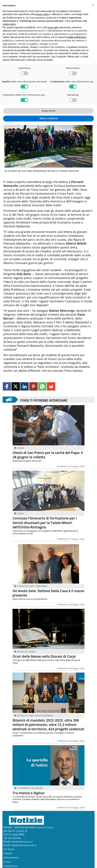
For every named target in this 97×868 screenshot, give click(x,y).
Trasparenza (10, 866)
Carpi (31, 586)
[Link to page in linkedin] (24, 386)
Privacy (7, 862)
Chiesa (20, 448)
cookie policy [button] (9, 24)
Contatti (8, 853)
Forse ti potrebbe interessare (44, 400)
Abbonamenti (11, 858)
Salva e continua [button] (48, 118)
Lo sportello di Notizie (30, 788)
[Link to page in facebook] (7, 386)
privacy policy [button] (42, 14)
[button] (93, 5)
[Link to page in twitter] (16, 386)
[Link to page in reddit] (51, 386)
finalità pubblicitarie (77, 37)
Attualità (22, 586)
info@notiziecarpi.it (22, 842)
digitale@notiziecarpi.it (24, 845)
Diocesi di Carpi (45, 827)
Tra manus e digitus (28, 793)
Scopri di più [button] (49, 111)
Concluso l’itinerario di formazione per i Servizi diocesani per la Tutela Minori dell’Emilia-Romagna (45, 523)
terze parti (53, 27)
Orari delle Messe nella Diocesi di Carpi (44, 656)
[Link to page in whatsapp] (42, 386)
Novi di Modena (44, 716)
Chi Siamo (9, 849)
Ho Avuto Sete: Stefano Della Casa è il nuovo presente (48, 593)
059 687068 (14, 838)
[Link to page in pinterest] (33, 386)
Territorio (41, 586)
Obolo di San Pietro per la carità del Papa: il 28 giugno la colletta (48, 455)
